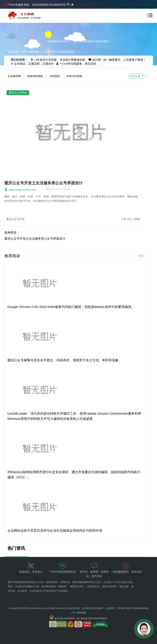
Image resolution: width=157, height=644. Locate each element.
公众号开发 (49, 52)
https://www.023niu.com (20, 189)
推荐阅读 (12, 256)
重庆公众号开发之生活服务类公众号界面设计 (44, 183)
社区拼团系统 (66, 52)
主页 (24, 52)
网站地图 (82, 608)
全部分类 (137, 76)
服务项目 (34, 52)
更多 (141, 256)
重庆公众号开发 (15, 219)
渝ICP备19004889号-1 (65, 613)
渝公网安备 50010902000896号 (92, 613)
